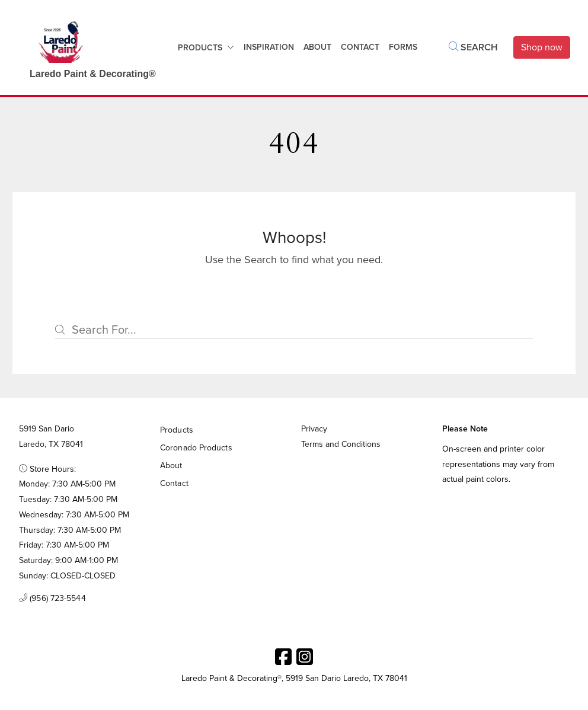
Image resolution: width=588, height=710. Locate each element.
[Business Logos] (87, 47)
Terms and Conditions (341, 444)
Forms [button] (403, 47)
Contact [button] (360, 47)
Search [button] (473, 47)
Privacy (314, 429)
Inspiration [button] (269, 47)
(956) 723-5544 (52, 599)
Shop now (542, 47)
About (317, 47)
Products (200, 48)
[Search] (294, 330)
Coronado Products (196, 448)
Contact (174, 483)
